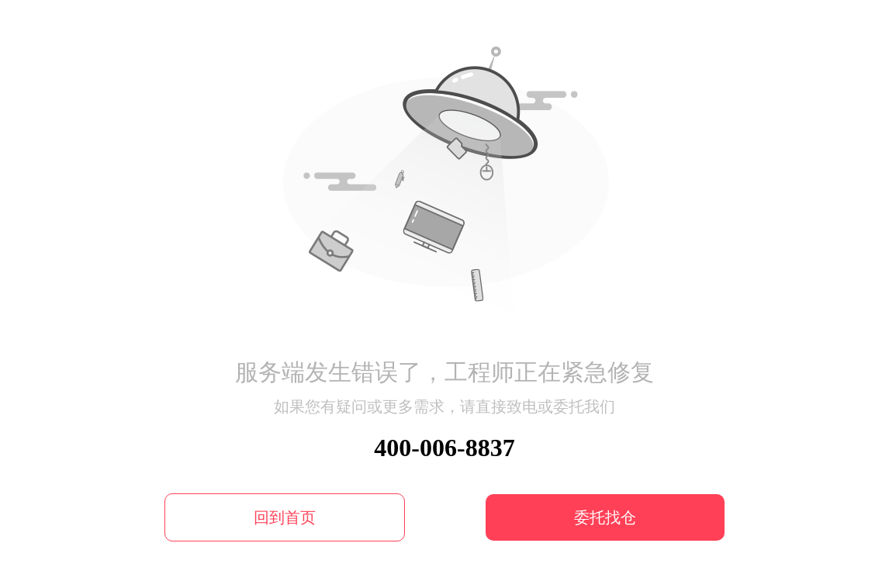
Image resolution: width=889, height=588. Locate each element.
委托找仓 (605, 517)
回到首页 (285, 517)
